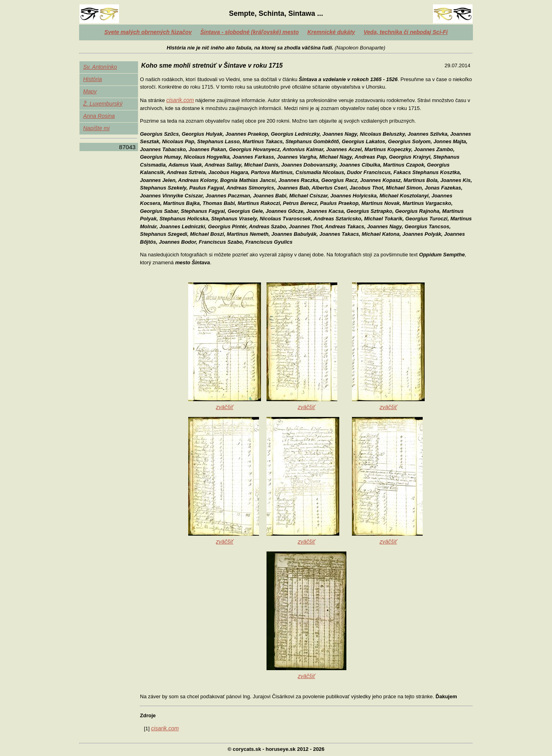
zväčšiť (225, 407)
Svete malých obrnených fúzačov (148, 32)
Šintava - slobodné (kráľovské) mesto (249, 32)
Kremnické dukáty (331, 32)
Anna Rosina (99, 116)
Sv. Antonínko (100, 67)
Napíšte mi (96, 128)
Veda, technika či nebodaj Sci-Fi (406, 32)
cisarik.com (180, 100)
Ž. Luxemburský (103, 104)
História (92, 79)
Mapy (90, 91)
